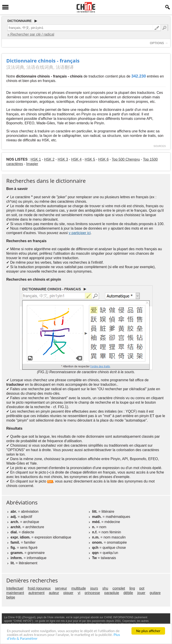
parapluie (112, 593)
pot (142, 588)
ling (132, 588)
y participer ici (80, 233)
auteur (54, 593)
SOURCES (160, 146)
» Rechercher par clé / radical (31, 34)
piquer (68, 593)
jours (94, 588)
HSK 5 (90, 159)
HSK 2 (49, 159)
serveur (61, 588)
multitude (79, 588)
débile (128, 593)
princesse (92, 593)
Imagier (32, 164)
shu (105, 588)
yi (79, 593)
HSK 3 (63, 159)
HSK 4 (76, 159)
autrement (37, 593)
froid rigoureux (39, 588)
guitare (155, 593)
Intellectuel (15, 588)
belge (11, 597)
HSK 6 (103, 159)
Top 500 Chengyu (126, 159)
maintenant (15, 593)
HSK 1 (36, 159)
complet (119, 588)
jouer (141, 593)
